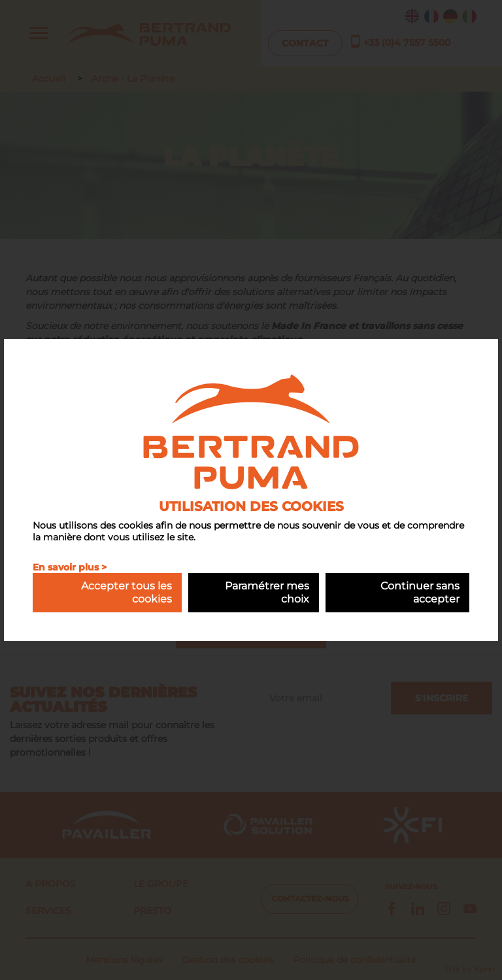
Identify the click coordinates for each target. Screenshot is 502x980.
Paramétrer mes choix (267, 592)
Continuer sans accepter (420, 592)
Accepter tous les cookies (126, 592)
